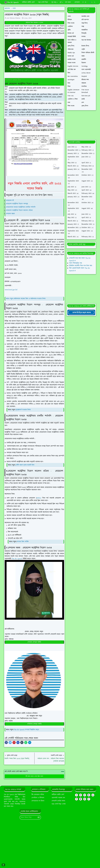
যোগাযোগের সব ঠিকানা (38, 801)
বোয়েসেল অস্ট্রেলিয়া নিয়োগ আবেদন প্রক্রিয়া (20, 210)
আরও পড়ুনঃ (10, 299)
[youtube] (81, 795)
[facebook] (83, 2)
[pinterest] (76, 799)
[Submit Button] (39, 817)
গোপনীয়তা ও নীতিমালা (38, 798)
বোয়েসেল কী (10, 200)
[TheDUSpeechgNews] (81, 312)
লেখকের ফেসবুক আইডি (34, 642)
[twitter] (81, 799)
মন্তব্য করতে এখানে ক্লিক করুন (34, 776)
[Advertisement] (81, 125)
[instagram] (85, 799)
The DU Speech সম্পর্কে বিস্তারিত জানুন (26, 730)
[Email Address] (28, 817)
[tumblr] (89, 795)
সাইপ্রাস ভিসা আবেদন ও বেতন (34, 23)
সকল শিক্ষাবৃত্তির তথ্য (76, 263)
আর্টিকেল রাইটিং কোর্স (58, 795)
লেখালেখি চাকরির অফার (58, 801)
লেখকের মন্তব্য (11, 214)
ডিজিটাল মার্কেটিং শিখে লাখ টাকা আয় (81, 266)
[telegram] (85, 795)
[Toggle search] (95, 2)
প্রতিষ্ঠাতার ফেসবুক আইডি (34, 724)
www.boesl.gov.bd (11, 290)
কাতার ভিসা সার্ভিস (23, 542)
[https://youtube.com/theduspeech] (88, 2)
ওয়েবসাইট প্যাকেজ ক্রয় (58, 798)
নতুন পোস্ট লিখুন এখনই (59, 804)
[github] (89, 799)
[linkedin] (93, 795)
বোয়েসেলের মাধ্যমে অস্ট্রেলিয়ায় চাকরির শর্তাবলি (21, 207)
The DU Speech (17, 559)
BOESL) (39, 498)
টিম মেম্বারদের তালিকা (38, 795)
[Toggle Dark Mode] (92, 2)
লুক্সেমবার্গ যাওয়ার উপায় (23, 410)
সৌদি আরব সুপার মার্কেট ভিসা (25, 465)
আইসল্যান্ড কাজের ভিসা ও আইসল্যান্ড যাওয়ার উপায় (30, 299)
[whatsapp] (86, 2)
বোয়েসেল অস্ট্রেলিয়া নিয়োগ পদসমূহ (17, 204)
